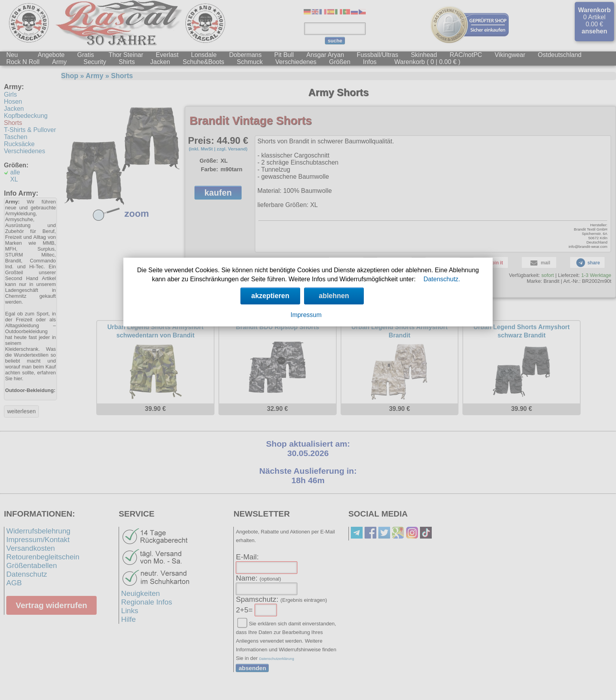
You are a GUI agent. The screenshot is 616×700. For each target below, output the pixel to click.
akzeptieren (270, 296)
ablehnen (334, 296)
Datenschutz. (442, 279)
